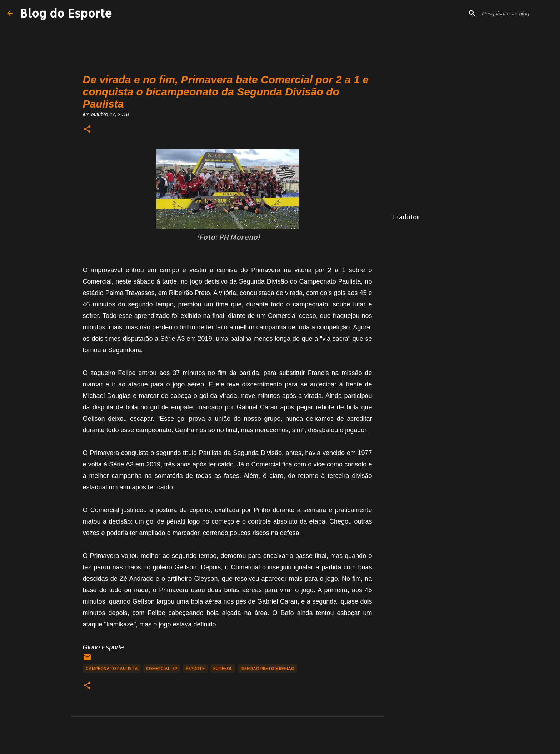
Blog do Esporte (66, 13)
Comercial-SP (162, 668)
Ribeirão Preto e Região (267, 668)
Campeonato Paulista (112, 668)
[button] (87, 129)
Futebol (223, 668)
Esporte (195, 668)
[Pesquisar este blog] (517, 13)
